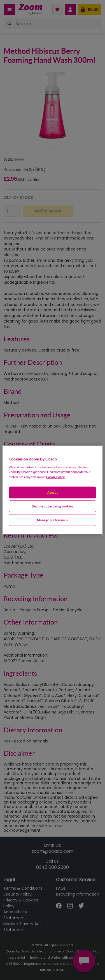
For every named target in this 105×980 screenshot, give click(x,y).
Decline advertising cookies (52, 506)
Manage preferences (52, 520)
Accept (53, 492)
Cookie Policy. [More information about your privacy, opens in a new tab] (56, 477)
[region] (52, 490)
